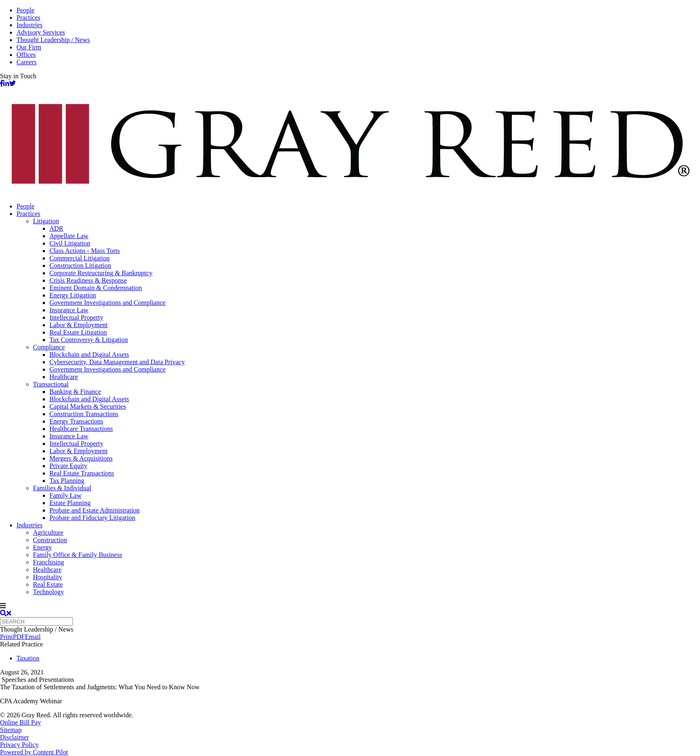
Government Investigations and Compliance (107, 303)
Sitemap (11, 730)
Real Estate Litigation (78, 332)
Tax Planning (67, 481)
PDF (19, 637)
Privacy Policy (19, 745)
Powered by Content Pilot (34, 752)
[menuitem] (358, 206)
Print (6, 637)
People (26, 10)
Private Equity (68, 466)
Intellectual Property (76, 317)
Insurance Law (69, 310)
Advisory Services (41, 32)
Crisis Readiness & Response (88, 280)
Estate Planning (70, 503)
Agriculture (48, 532)
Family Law (65, 495)
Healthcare (64, 377)
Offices (26, 55)
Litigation (46, 221)
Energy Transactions (76, 421)
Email (33, 637)
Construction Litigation (80, 266)
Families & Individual (62, 488)
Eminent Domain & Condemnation (96, 288)
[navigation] (350, 606)
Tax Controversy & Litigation (89, 340)
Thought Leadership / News (53, 40)
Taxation (28, 658)
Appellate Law (69, 236)
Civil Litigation (70, 243)
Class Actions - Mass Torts (85, 251)
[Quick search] (36, 621)
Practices (28, 18)
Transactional (51, 384)
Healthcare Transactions (81, 429)
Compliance (49, 347)
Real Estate (48, 584)
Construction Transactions (84, 414)
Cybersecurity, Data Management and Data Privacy (117, 362)
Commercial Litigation (79, 258)
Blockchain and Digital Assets (89, 355)
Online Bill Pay (21, 722)
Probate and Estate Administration (94, 510)
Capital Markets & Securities (88, 406)
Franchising (49, 562)
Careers (27, 62)
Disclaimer (14, 737)
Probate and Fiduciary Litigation (92, 518)
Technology (48, 592)
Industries (29, 25)
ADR (56, 228)
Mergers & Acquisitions (81, 458)
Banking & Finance (75, 392)
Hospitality (48, 577)
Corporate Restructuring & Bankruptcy (101, 273)
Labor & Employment (78, 325)
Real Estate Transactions (82, 473)
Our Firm (29, 47)
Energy (42, 547)
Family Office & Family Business (78, 555)
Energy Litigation (73, 295)
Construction (50, 540)
